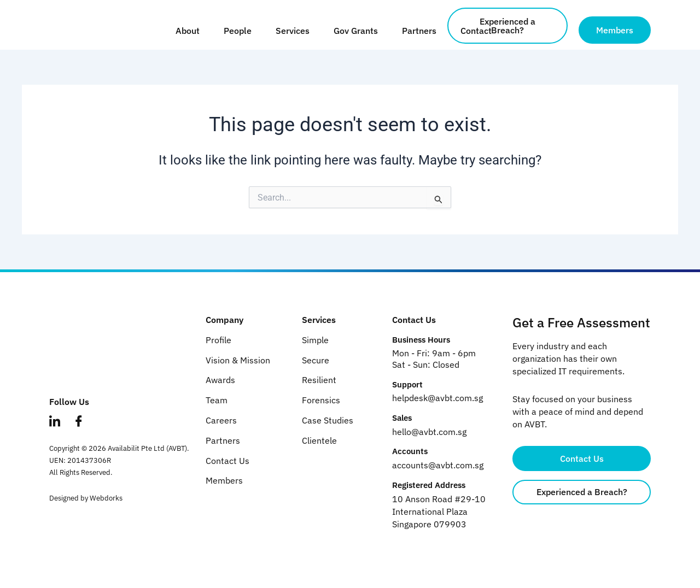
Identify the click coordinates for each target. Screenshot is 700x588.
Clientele (319, 440)
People (238, 31)
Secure (316, 360)
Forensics (321, 400)
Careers (221, 420)
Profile (218, 340)
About (188, 31)
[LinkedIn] (60, 430)
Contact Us (227, 461)
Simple (315, 340)
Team (217, 400)
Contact (476, 31)
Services (293, 31)
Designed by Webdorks (86, 501)
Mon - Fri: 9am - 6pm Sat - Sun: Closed (434, 359)
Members (224, 480)
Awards (220, 380)
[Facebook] (84, 430)
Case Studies (328, 420)
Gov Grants (356, 31)
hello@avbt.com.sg (429, 432)
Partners (419, 31)
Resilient (319, 380)
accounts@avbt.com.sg (438, 465)
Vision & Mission (238, 360)
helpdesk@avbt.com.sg (437, 398)
